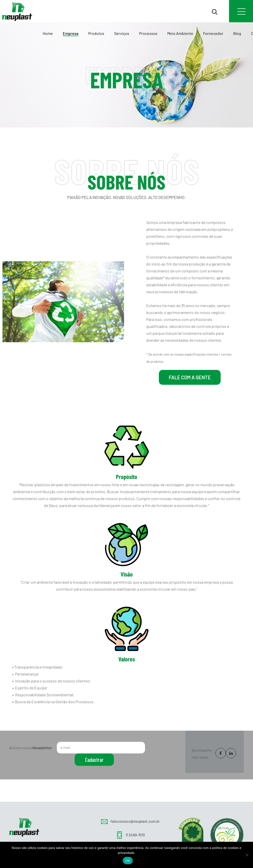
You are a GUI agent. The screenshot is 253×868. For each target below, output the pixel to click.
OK (128, 861)
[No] (247, 855)
